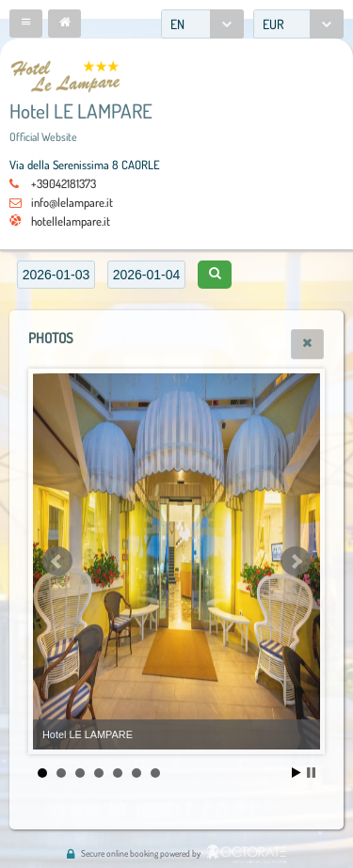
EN (177, 24)
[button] (26, 24)
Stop (311, 773)
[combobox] (202, 24)
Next (296, 561)
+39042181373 (64, 183)
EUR (273, 24)
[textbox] (56, 275)
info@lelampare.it (72, 202)
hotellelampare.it (71, 221)
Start (297, 773)
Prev (57, 561)
